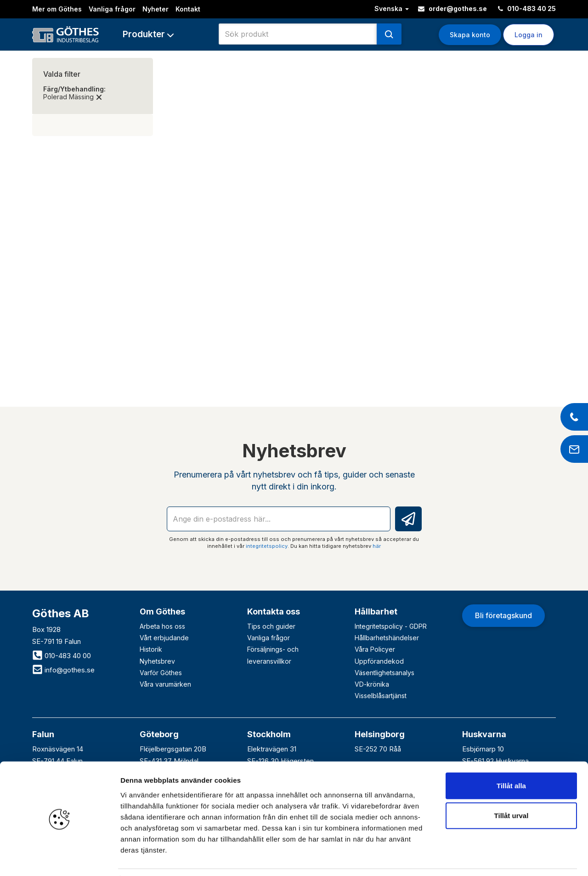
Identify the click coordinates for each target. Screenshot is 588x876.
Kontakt (188, 9)
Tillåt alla (511, 756)
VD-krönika (372, 684)
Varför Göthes (161, 673)
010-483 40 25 (527, 9)
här (377, 546)
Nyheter (155, 9)
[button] (148, 34)
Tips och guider (271, 626)
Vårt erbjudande (164, 638)
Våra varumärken (165, 684)
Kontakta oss (274, 611)
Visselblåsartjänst (381, 696)
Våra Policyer (375, 649)
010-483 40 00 (62, 656)
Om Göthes (162, 611)
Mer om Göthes (57, 9)
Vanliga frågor (112, 9)
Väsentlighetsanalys (384, 673)
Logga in (529, 35)
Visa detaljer (499, 858)
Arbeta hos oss (162, 626)
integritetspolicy (267, 546)
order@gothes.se (452, 9)
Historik (151, 649)
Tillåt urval (512, 787)
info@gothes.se (63, 670)
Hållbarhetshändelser (387, 638)
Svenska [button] (392, 9)
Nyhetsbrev (157, 661)
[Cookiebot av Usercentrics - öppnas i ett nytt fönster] (59, 858)
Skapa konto (470, 35)
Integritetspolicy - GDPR (391, 626)
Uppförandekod (379, 661)
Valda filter (62, 74)
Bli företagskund (503, 615)
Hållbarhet (376, 611)
